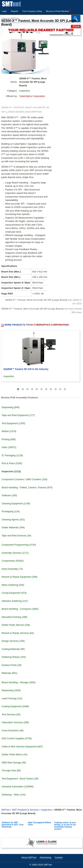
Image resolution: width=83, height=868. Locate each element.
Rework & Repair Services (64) (18, 633)
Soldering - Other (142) (14, 795)
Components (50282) (13, 561)
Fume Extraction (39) (13, 730)
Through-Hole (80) (11, 770)
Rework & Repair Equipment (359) (19, 577)
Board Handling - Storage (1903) (19, 682)
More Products (13, 325)
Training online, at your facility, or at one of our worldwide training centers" (65, 826)
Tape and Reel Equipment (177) (18, 415)
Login (4, 11)
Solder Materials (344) (13, 527)
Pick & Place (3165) (12, 463)
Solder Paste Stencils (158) (16, 625)
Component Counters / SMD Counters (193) (25, 479)
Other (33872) (9, 447)
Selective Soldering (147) (15, 601)
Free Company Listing (32, 11)
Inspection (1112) (11, 471)
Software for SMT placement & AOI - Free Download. (13, 825)
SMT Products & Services (25, 810)
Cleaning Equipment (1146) (16, 503)
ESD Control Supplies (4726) (17, 738)
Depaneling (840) (11, 407)
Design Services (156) (13, 641)
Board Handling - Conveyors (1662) (20, 609)
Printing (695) (9, 439)
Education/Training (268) (14, 617)
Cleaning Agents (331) (13, 519)
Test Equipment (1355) (13, 423)
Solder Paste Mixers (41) (15, 754)
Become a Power (59, 11)
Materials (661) (9, 673)
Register (15, 11)
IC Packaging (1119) (12, 455)
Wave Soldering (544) (13, 585)
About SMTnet (29, 857)
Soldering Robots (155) (14, 657)
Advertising (45, 857)
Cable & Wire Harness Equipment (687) (22, 746)
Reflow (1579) (9, 431)
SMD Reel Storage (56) (14, 763)
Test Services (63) (11, 714)
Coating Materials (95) (13, 649)
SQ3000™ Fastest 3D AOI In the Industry (26, 369)
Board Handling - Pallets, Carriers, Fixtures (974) (27, 487)
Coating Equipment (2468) (15, 706)
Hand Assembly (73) (12, 569)
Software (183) (9, 495)
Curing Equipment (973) (14, 593)
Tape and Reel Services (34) (16, 536)
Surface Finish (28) (12, 665)
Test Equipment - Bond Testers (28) (20, 779)
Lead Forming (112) (12, 698)
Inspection (25, 91)
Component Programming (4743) (19, 545)
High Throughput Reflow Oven (40, 824)
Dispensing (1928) (11, 690)
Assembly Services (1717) (15, 553)
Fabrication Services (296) (15, 722)
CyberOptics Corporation (32, 96)
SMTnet (5, 810)
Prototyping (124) (11, 511)
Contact (59, 857)
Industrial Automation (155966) (18, 786)
